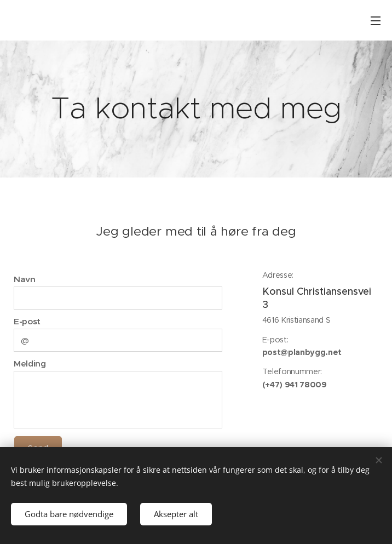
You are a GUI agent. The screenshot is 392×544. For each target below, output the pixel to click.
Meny (376, 21)
